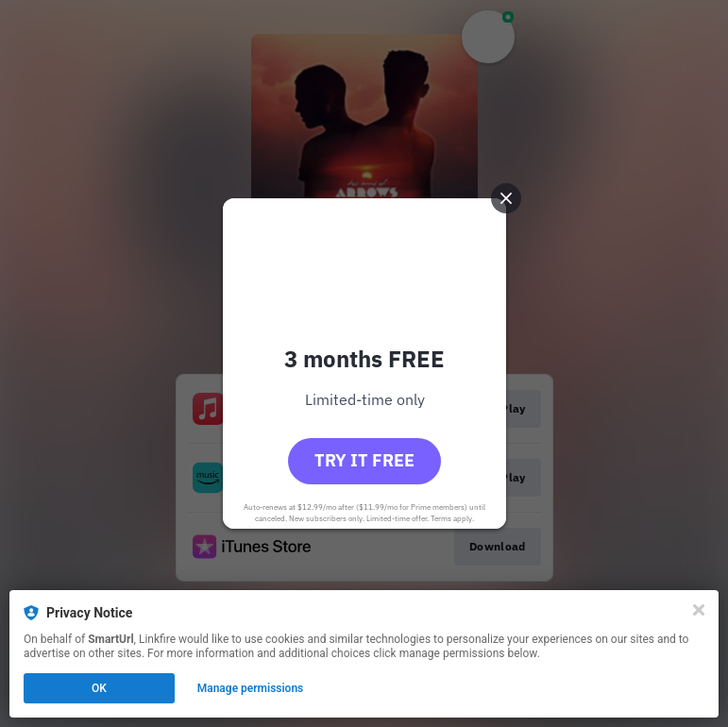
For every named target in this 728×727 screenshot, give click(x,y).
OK (99, 688)
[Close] (699, 610)
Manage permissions (251, 688)
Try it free (364, 460)
